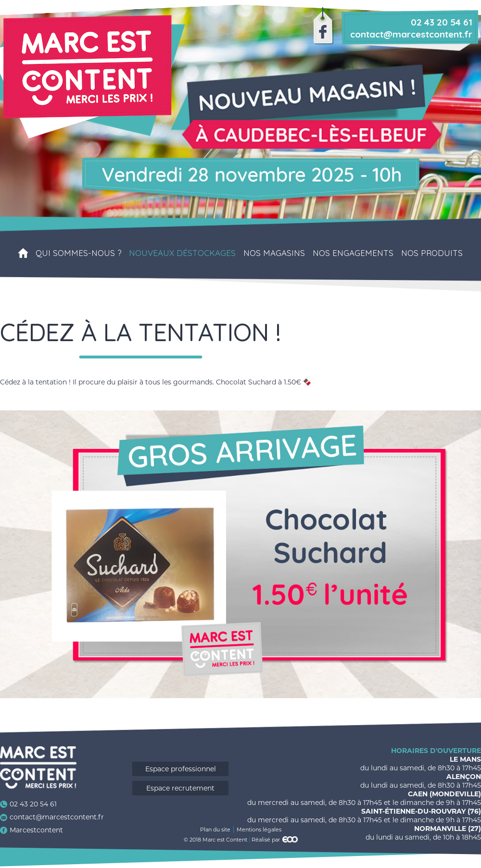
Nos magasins (274, 253)
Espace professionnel (181, 769)
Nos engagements (353, 253)
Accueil (23, 253)
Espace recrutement (180, 788)
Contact (244, 311)
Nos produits (432, 253)
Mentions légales (259, 830)
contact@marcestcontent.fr (57, 817)
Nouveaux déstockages (182, 253)
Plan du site (215, 830)
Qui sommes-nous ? (78, 253)
